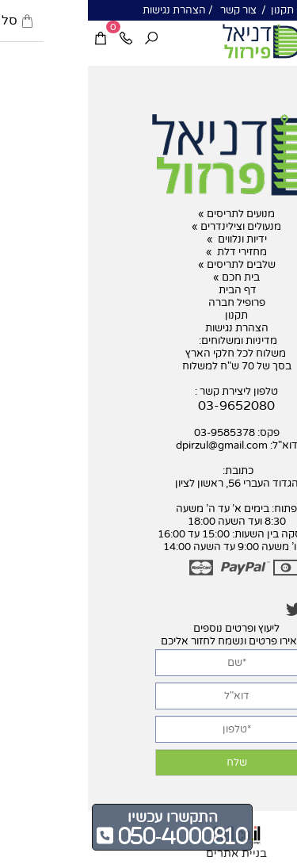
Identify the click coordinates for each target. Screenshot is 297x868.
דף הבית (148, 290)
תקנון (193, 10)
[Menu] (284, 39)
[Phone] (38, 39)
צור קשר (149, 10)
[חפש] (63, 39)
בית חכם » (148, 277)
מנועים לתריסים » (148, 214)
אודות (229, 10)
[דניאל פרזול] (174, 41)
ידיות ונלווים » (149, 239)
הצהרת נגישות (86, 10)
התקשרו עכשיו (85, 817)
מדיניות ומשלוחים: (149, 341)
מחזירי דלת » (148, 252)
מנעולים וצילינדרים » (148, 227)
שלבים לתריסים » (149, 265)
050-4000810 (93, 835)
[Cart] (13, 39)
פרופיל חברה (149, 303)
